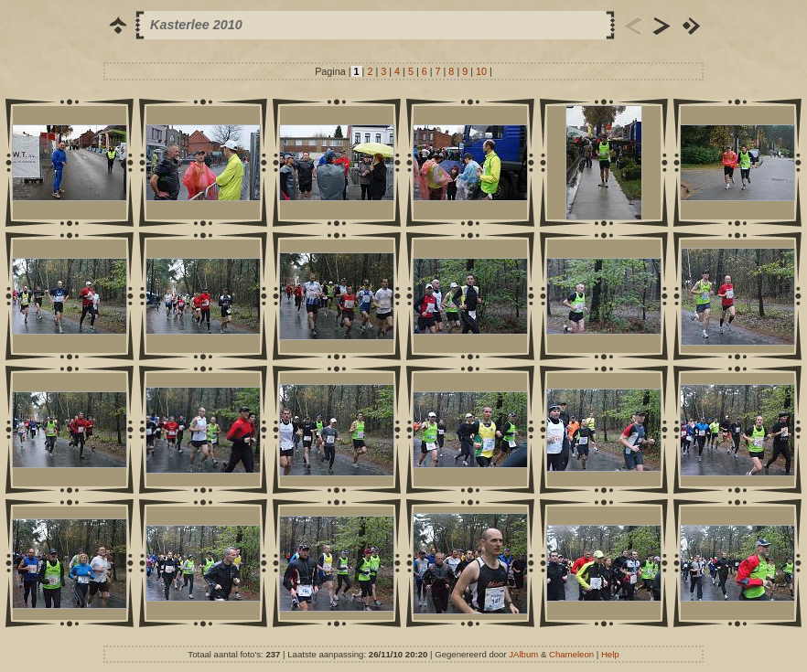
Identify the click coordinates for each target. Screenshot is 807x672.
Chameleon (571, 654)
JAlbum (523, 654)
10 (481, 71)
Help (610, 654)
